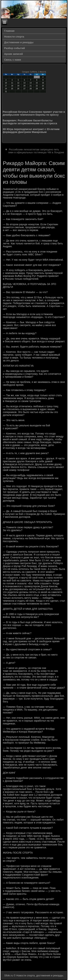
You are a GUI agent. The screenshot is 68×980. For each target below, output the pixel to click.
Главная (9, 31)
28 (31, 89)
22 (37, 86)
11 (12, 83)
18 (12, 86)
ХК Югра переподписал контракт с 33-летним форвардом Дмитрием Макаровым (31, 131)
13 (24, 83)
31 (6, 92)
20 (24, 86)
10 (6, 83)
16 (43, 83)
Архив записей (14, 54)
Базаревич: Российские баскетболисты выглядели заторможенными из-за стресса (30, 122)
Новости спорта (14, 37)
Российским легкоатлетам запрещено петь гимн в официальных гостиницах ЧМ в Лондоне (36, 151)
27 (24, 89)
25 (12, 89)
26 (18, 89)
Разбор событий (15, 48)
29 (37, 89)
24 (6, 89)
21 (31, 86)
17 (6, 86)
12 (18, 83)
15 (37, 83)
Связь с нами (13, 60)
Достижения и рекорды (19, 42)
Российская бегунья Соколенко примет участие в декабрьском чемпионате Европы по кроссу (34, 113)
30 (43, 89)
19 (18, 86)
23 (43, 86)
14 (31, 83)
